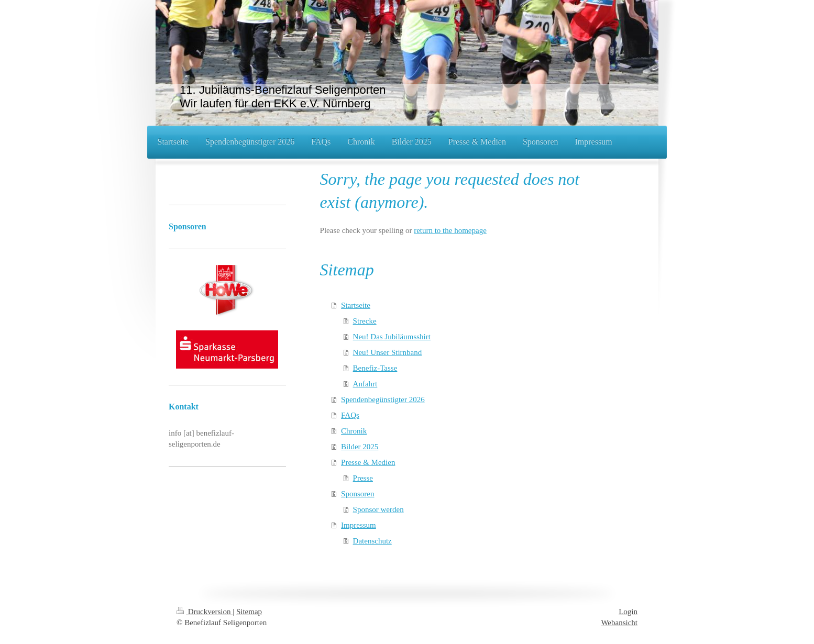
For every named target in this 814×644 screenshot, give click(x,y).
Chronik (354, 431)
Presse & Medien (368, 462)
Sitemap (249, 612)
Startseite (356, 305)
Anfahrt (365, 384)
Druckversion (205, 612)
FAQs (350, 415)
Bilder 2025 (360, 447)
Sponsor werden (378, 509)
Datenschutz (372, 541)
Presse (363, 478)
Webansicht (619, 623)
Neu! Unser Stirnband (388, 352)
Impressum (359, 525)
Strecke (365, 321)
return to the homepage (450, 230)
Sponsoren (357, 494)
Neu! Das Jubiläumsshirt (392, 337)
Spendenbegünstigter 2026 (383, 399)
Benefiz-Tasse (375, 368)
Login (628, 612)
